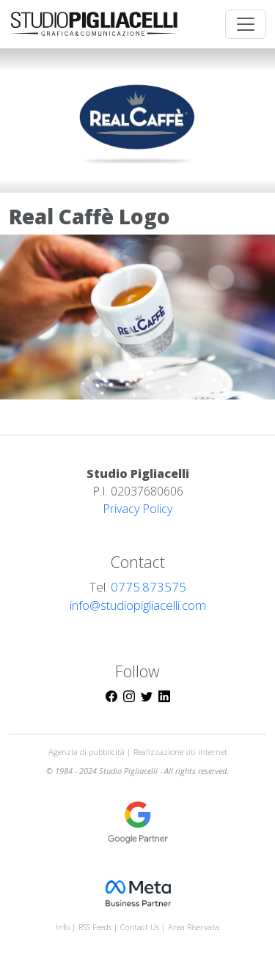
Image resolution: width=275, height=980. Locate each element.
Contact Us (140, 927)
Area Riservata (194, 927)
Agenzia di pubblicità (88, 752)
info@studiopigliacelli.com (138, 605)
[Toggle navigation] (246, 24)
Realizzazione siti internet (180, 752)
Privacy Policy (137, 509)
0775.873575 (148, 587)
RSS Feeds (96, 927)
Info (63, 927)
